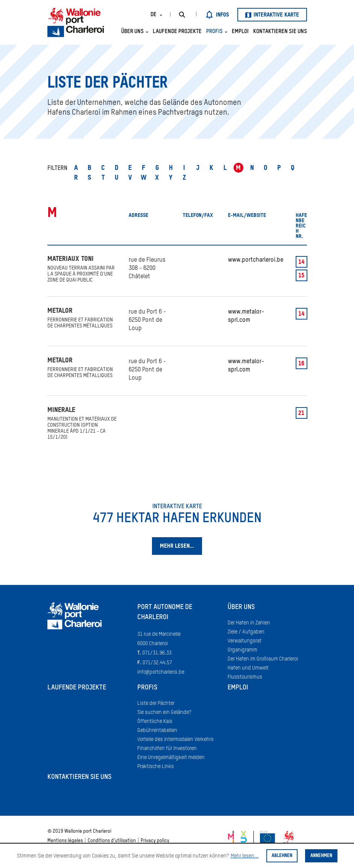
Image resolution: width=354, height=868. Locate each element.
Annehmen (321, 856)
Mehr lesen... (245, 856)
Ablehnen (282, 856)
